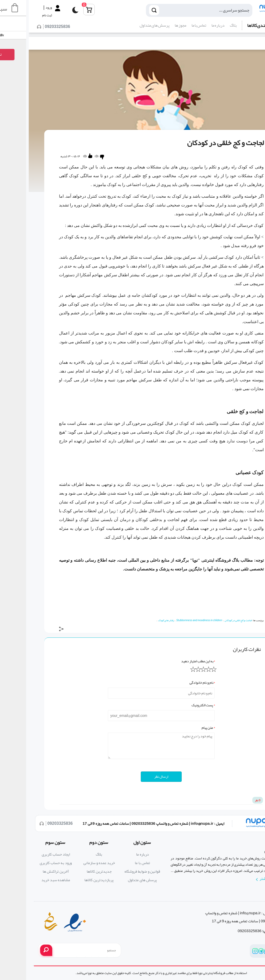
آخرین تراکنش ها (27, 871)
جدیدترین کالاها (70, 871)
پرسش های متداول (126, 25)
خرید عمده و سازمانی (70, 863)
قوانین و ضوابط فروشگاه (114, 871)
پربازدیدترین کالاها (70, 880)
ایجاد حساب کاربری (27, 854)
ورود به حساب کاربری (27, 863)
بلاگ (205, 25)
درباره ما (189, 25)
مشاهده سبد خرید (27, 880)
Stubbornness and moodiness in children (171, 620)
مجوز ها (152, 25)
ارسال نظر (132, 776)
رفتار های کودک (137, 620)
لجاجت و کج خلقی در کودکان (209, 620)
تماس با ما (170, 25)
